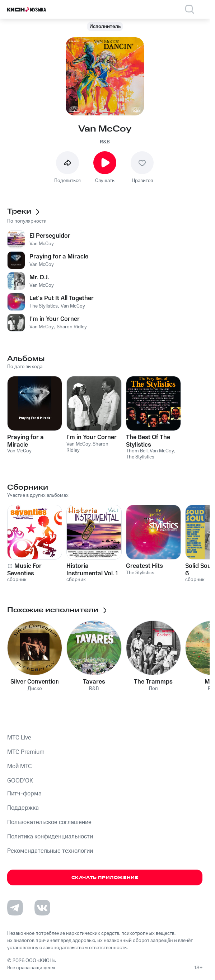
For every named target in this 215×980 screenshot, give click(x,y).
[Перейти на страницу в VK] (42, 908)
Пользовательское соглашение (49, 822)
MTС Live (19, 738)
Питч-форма (24, 794)
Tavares (94, 682)
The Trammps (153, 682)
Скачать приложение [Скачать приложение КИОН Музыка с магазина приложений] (105, 878)
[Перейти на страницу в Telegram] (15, 908)
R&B (105, 142)
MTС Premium (26, 752)
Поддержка (23, 808)
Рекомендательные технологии (50, 851)
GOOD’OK (20, 781)
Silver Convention (35, 682)
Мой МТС (20, 766)
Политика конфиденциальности (50, 837)
